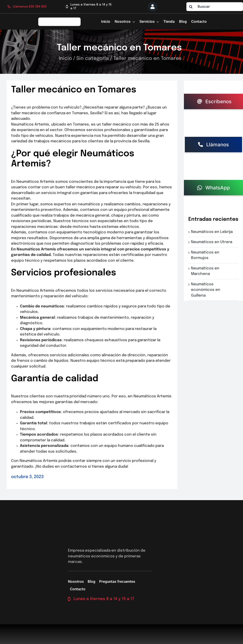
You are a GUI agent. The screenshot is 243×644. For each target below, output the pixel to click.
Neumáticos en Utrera (212, 242)
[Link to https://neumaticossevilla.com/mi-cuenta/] (152, 7)
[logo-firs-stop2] (59, 19)
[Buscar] (215, 7)
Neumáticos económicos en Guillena (206, 290)
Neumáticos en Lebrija (213, 232)
